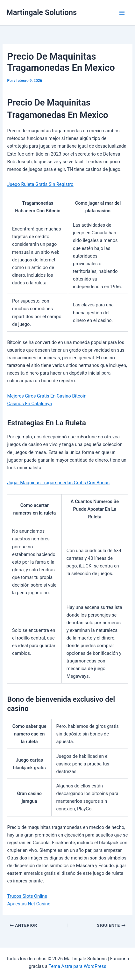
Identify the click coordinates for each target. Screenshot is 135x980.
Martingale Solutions (42, 12)
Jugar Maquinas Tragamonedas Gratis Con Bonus (58, 483)
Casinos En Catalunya (29, 404)
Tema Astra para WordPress (78, 966)
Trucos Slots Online (27, 896)
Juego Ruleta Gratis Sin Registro (40, 184)
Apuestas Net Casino (29, 904)
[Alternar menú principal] (122, 13)
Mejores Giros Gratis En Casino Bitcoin (47, 396)
